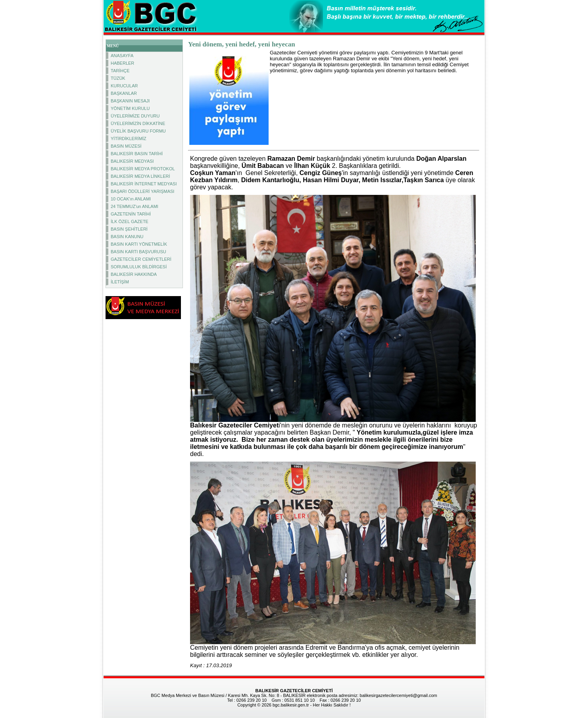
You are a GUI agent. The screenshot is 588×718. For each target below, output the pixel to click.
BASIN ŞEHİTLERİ (129, 229)
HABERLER (122, 63)
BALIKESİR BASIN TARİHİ (137, 154)
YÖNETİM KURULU (130, 108)
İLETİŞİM (120, 282)
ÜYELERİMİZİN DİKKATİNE (138, 123)
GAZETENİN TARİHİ (131, 214)
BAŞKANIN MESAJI (130, 101)
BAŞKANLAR (124, 93)
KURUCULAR (124, 86)
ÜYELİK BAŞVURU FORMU (138, 131)
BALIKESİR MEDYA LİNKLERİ (140, 176)
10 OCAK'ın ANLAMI (131, 199)
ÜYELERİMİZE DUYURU (135, 116)
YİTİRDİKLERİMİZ (129, 139)
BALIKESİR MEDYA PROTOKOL (143, 169)
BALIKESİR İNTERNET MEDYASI (144, 184)
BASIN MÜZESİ (126, 146)
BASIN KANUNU (127, 237)
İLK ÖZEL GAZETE (130, 221)
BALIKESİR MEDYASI (132, 161)
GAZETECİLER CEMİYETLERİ (141, 259)
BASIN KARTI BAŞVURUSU (138, 252)
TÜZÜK (118, 78)
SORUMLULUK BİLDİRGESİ (139, 267)
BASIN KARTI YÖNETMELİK (139, 244)
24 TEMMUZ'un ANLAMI (135, 206)
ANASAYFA (122, 56)
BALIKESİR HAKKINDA (134, 274)
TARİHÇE (120, 71)
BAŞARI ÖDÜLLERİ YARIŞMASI (142, 191)
